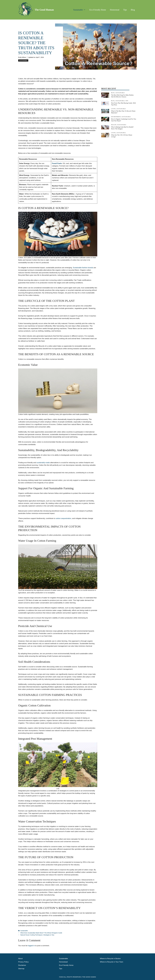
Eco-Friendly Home (98, 10)
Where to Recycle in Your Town (112, 962)
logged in (31, 946)
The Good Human (44, 10)
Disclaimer (22, 965)
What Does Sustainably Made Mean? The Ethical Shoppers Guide (41, 933)
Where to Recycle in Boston (110, 959)
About (20, 959)
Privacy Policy (23, 962)
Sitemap (21, 969)
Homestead (115, 10)
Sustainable (80, 10)
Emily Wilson (22, 57)
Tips (125, 10)
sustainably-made (43, 463)
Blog (133, 10)
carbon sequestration (63, 518)
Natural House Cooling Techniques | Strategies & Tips (37, 935)
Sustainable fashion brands (83, 268)
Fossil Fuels (57, 163)
